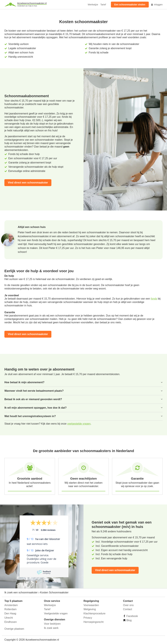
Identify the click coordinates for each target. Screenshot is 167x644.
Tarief (103, 5)
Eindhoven (11, 622)
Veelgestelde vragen (56, 613)
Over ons (128, 605)
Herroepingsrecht (94, 622)
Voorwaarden (91, 605)
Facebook (132, 616)
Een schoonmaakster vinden (130, 5)
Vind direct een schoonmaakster (28, 183)
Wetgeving (90, 609)
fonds (154, 299)
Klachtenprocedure (94, 613)
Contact (128, 609)
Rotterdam (11, 609)
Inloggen (157, 5)
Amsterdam (11, 605)
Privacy (88, 618)
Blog (129, 620)
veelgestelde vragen (79, 424)
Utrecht (9, 618)
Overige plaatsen (14, 629)
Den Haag (10, 613)
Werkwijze (93, 5)
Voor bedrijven (52, 624)
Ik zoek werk (51, 628)
